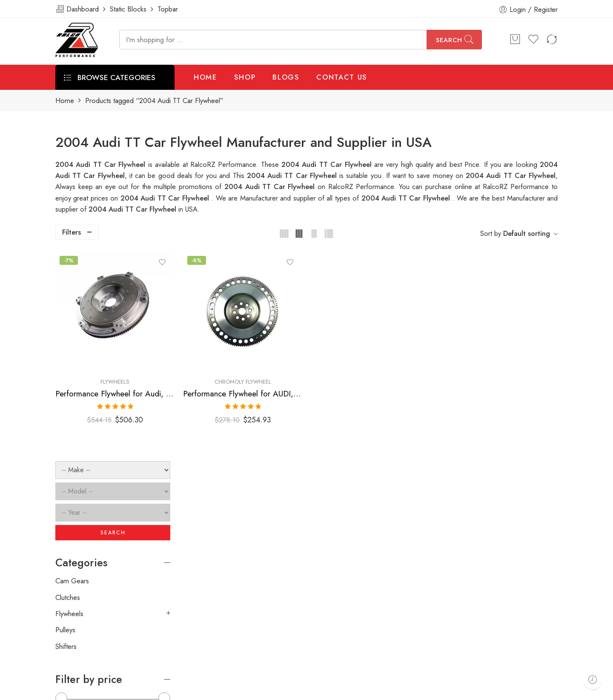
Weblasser (96, 690)
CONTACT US (342, 77)
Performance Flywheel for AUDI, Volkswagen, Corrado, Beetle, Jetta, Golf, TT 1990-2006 (325, 360)
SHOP (245, 77)
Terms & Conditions (444, 690)
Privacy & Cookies (511, 690)
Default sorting (527, 233)
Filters (72, 232)
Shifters (66, 437)
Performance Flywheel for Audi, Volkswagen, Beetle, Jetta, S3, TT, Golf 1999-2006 (231, 360)
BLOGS (286, 77)
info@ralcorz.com (81, 645)
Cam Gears (72, 371)
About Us (565, 690)
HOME (205, 77)
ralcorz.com (73, 660)
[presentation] (429, 571)
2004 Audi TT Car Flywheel (293, 175)
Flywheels (230, 349)
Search (449, 40)
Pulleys (65, 420)
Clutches (68, 388)
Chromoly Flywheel (325, 349)
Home (65, 101)
